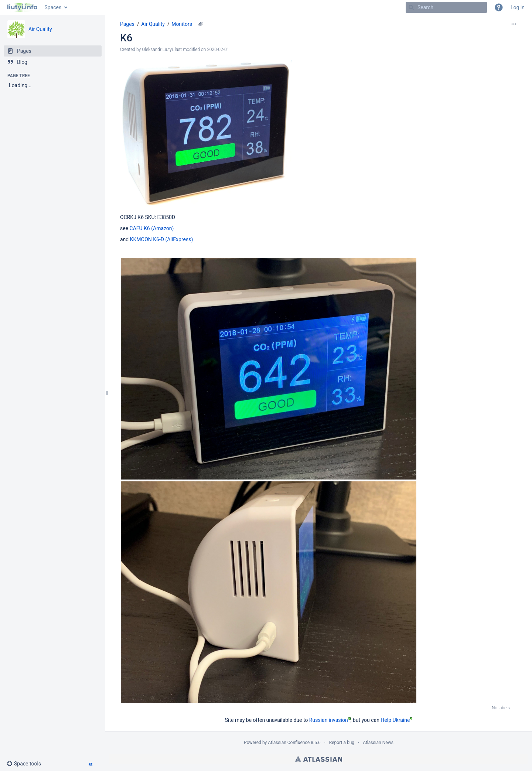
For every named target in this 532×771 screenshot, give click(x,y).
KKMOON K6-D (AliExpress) (162, 239)
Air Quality (40, 29)
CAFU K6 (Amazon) (152, 228)
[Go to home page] (22, 7)
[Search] (411, 7)
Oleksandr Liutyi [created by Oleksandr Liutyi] (157, 50)
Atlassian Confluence (289, 743)
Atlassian (319, 759)
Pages (127, 24)
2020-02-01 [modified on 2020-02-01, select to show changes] (218, 50)
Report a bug (342, 743)
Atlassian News (378, 743)
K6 (126, 38)
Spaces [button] (53, 7)
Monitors (182, 24)
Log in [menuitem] (518, 7)
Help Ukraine (396, 720)
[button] (499, 7)
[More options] (514, 24)
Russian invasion (330, 720)
